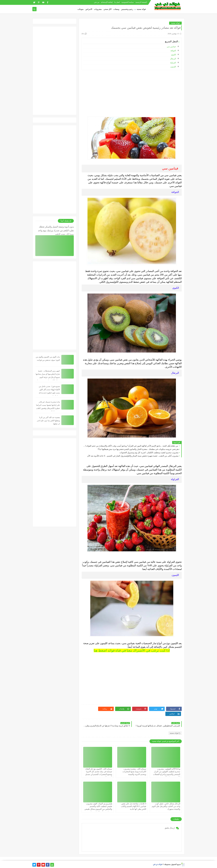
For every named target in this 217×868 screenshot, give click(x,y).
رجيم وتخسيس (127, 9)
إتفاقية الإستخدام (107, 2)
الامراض (89, 9)
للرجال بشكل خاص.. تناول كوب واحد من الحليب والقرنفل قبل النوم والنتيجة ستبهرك (166, 806)
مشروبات (98, 9)
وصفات (116, 9)
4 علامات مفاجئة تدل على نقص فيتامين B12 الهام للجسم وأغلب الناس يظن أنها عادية (134, 806)
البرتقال (173, 59)
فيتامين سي (171, 47)
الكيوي (174, 55)
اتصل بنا (117, 2)
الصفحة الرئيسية (141, 2)
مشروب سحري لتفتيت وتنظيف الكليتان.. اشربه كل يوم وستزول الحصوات (149, 453)
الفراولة (173, 63)
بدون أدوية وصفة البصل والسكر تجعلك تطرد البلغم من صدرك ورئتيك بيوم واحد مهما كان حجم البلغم (56, 230)
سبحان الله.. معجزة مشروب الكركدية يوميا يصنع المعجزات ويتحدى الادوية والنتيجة (134, 772)
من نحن (97, 2)
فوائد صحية (141, 9)
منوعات (81, 9)
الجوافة (173, 51)
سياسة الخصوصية (128, 2)
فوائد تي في (158, 864)
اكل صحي (108, 9)
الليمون (173, 67)
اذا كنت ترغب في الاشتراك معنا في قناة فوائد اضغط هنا (132, 650)
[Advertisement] (132, 92)
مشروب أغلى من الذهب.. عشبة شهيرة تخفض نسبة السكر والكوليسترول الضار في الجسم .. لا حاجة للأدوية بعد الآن (133, 456)
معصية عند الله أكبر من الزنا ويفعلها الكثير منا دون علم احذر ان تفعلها (48, 421)
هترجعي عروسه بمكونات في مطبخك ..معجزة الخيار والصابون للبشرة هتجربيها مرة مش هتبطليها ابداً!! (138, 449)
